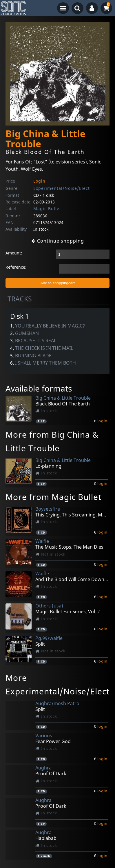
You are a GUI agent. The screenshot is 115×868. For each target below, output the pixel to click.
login (102, 421)
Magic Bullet (47, 209)
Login (39, 181)
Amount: (14, 253)
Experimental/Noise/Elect (62, 188)
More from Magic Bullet (53, 497)
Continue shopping (58, 241)
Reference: (16, 267)
